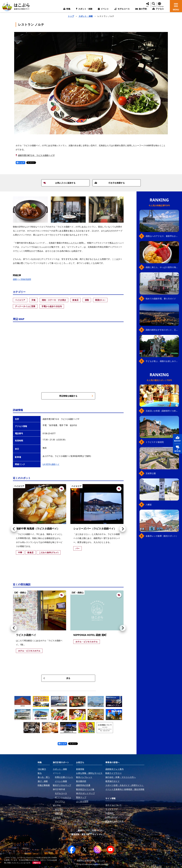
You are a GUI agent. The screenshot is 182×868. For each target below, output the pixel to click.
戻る (57, 678)
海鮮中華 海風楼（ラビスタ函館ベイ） (38, 529)
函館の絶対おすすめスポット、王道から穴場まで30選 (162, 330)
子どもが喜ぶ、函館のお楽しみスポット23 (162, 361)
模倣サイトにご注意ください (91, 830)
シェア (20, 163)
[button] (14, 529)
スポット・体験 (86, 16)
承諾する (37, 863)
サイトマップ (99, 834)
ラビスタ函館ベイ (26, 635)
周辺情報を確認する (76, 396)
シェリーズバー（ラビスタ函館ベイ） (95, 529)
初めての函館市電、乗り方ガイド (161, 299)
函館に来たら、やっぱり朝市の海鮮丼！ (162, 267)
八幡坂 (149, 505)
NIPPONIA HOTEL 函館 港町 (90, 635)
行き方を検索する (110, 183)
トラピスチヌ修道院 (155, 442)
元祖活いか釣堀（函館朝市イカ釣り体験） (162, 411)
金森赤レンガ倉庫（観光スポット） (162, 536)
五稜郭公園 (151, 473)
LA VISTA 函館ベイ (51, 464)
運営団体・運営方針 (80, 834)
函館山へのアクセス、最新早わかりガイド (162, 236)
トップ (71, 16)
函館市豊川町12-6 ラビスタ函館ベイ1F (36, 155)
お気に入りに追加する (60, 183)
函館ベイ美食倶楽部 (22, 279)
